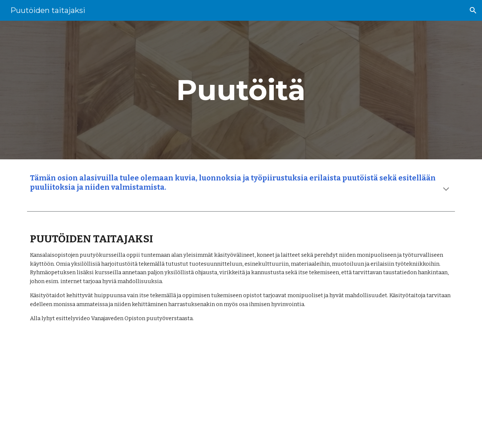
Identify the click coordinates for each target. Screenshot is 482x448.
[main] (241, 90)
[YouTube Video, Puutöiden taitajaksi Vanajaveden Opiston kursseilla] (204, 391)
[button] (473, 10)
